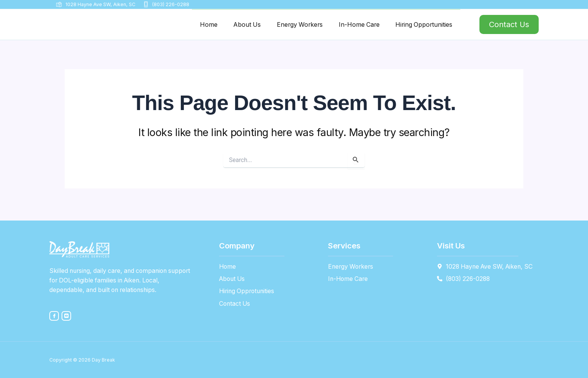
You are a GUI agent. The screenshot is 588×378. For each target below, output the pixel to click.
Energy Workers (285, 26)
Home (186, 26)
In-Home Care (349, 26)
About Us (228, 26)
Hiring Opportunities (420, 26)
